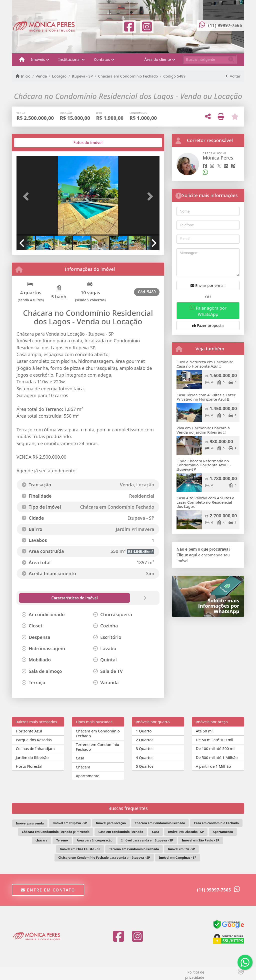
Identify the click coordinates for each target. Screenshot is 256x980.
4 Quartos (145, 757)
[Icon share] (129, 26)
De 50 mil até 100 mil (214, 740)
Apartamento (88, 776)
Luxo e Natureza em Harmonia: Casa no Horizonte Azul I (205, 364)
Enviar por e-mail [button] (208, 285)
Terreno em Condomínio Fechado (97, 747)
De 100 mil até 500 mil (215, 748)
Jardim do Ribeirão (32, 757)
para (30, 823)
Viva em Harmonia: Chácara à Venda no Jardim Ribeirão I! (203, 430)
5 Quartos (145, 766)
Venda (41, 76)
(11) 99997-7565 (225, 25)
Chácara (83, 767)
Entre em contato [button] (48, 890)
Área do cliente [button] (158, 59)
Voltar (233, 76)
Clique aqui (187, 555)
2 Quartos (145, 740)
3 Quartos (145, 748)
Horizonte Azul (29, 731)
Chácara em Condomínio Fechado (128, 76)
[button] (27, 196)
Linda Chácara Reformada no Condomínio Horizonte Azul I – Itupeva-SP (204, 465)
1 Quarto (144, 731)
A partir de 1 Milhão (213, 766)
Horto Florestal (29, 766)
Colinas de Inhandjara (35, 748)
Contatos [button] (102, 59)
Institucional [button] (69, 59)
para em (147, 840)
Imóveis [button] (38, 59)
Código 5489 (174, 76)
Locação (59, 76)
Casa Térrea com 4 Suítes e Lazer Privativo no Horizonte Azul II (206, 397)
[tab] (33, 143)
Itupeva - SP (82, 76)
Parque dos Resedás (34, 740)
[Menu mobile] (22, 60)
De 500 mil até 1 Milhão (217, 757)
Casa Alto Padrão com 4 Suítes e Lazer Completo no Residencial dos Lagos (205, 502)
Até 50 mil (205, 731)
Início (23, 76)
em (70, 823)
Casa (80, 758)
